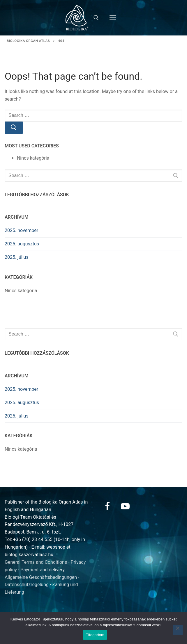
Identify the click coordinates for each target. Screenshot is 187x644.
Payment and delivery (43, 570)
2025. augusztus (22, 244)
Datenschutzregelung (27, 585)
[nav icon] (113, 18)
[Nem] (178, 630)
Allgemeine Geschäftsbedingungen (41, 577)
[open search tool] (96, 18)
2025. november (21, 230)
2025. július (17, 257)
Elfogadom (95, 635)
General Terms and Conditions (36, 562)
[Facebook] (107, 506)
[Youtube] (125, 506)
